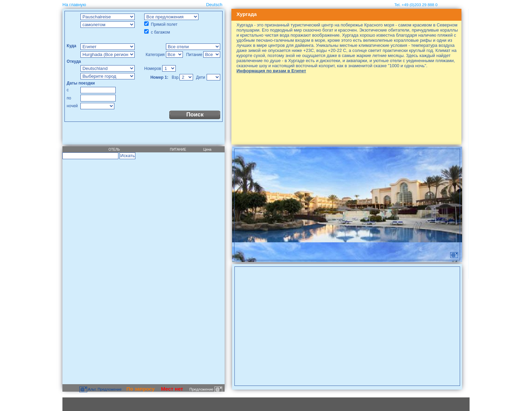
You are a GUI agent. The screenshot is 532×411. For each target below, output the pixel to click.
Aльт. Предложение (101, 389)
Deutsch (214, 5)
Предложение (206, 389)
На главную (74, 5)
